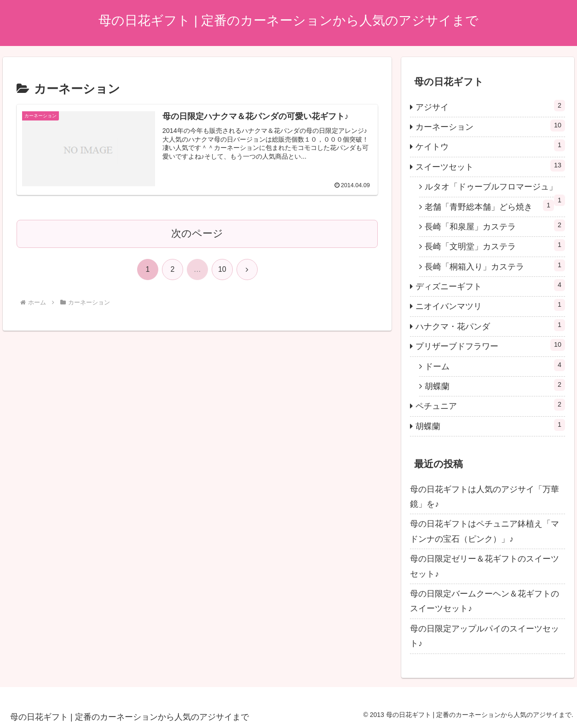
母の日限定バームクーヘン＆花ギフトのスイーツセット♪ (485, 601)
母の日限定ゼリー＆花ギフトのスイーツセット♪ (485, 566)
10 (222, 269)
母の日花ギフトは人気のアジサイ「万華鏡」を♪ (485, 497)
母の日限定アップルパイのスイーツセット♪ (485, 636)
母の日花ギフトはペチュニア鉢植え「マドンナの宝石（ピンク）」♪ (485, 531)
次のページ (197, 233)
